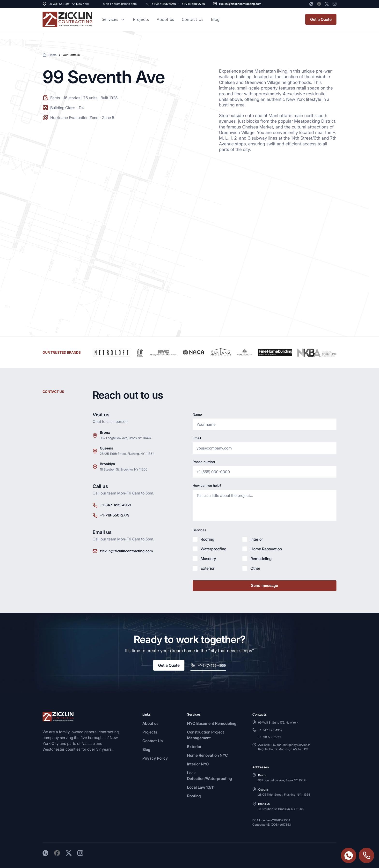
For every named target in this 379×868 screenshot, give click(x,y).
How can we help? (207, 485)
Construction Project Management (206, 735)
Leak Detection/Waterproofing (210, 776)
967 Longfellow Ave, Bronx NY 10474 (126, 438)
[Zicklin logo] (67, 19)
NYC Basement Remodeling (212, 723)
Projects (141, 19)
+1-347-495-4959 (164, 4)
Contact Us (193, 19)
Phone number (204, 462)
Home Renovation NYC (208, 755)
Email (197, 438)
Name (197, 414)
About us (165, 19)
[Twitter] (327, 4)
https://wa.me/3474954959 (349, 855)
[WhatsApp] (311, 4)
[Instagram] (335, 4)
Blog (146, 749)
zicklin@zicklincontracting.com (240, 4)
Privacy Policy (155, 758)
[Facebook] (319, 4)
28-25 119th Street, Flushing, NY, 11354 (127, 454)
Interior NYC (198, 764)
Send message (264, 586)
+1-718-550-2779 (193, 4)
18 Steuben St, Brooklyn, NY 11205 (124, 469)
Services (110, 19)
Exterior (194, 747)
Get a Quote (321, 19)
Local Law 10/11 (201, 787)
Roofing (194, 796)
